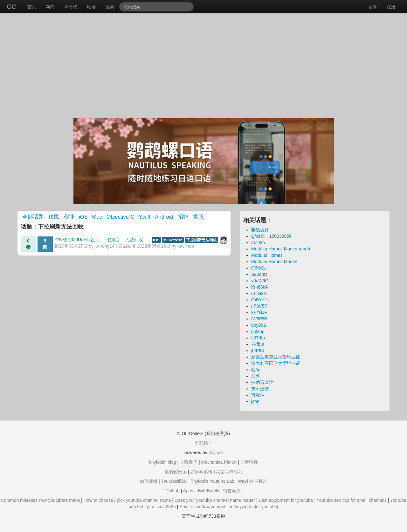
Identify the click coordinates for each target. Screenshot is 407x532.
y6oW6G (260, 281)
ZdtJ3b (258, 242)
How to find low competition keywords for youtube (228, 507)
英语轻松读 (176, 472)
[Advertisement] (203, 67)
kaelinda (186, 246)
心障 (256, 370)
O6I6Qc (259, 268)
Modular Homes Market (274, 262)
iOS (83, 217)
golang (258, 331)
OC (11, 7)
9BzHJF (259, 312)
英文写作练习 (229, 472)
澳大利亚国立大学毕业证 (276, 363)
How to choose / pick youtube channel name (127, 500)
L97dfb (258, 338)
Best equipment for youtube (286, 500)
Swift (145, 217)
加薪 (256, 376)
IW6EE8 (259, 319)
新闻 (50, 7)
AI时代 (71, 7)
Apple (189, 491)
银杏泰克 (232, 491)
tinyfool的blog (163, 462)
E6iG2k (259, 293)
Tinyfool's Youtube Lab (212, 481)
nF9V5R (259, 306)
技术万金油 (262, 382)
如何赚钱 (148, 481)
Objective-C (121, 217)
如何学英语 (201, 472)
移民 (54, 217)
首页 (32, 7)
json (255, 401)
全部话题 (33, 217)
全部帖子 (203, 443)
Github (173, 491)
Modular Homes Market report (281, 249)
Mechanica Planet (219, 462)
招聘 (183, 217)
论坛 (91, 7)
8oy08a (259, 325)
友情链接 (249, 462)
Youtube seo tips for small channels (352, 500)
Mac (97, 217)
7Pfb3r (258, 344)
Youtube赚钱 (173, 481)
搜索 (110, 7)
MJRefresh (173, 240)
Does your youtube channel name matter (215, 500)
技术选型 (260, 389)
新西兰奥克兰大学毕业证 (276, 357)
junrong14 (105, 246)
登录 (373, 7)
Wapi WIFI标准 (253, 481)
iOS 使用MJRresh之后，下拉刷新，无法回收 (99, 240)
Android (164, 217)
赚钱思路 (260, 230)
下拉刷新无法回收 (202, 240)
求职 (198, 217)
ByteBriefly (208, 491)
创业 (69, 217)
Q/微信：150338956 (271, 236)
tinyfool (216, 453)
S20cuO (259, 274)
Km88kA (260, 287)
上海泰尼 (189, 462)
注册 (391, 7)
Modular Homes (267, 255)
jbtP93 (258, 351)
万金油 (258, 395)
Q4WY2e (260, 300)
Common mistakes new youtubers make (40, 500)
